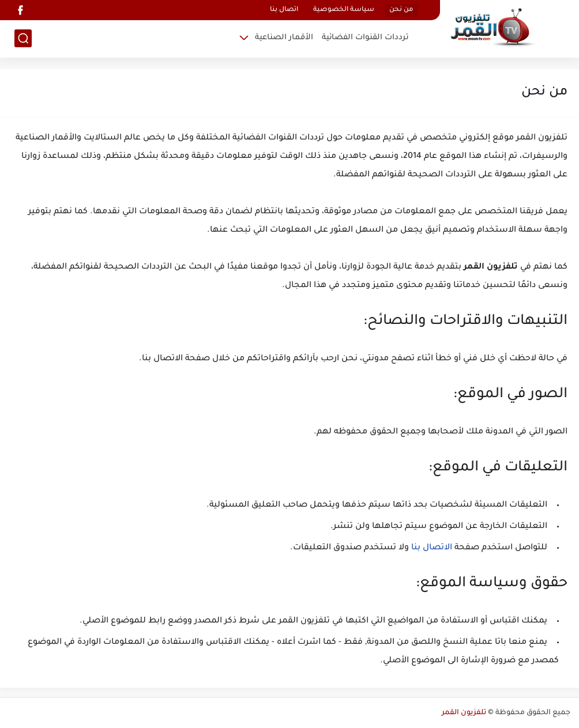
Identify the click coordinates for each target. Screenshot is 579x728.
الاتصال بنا (432, 548)
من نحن (401, 10)
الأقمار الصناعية (284, 38)
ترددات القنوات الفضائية (365, 38)
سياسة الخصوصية (344, 10)
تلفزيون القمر (464, 713)
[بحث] (23, 38)
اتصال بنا (284, 10)
